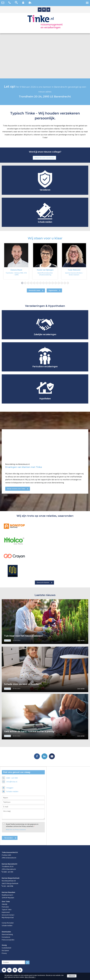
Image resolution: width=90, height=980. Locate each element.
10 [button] (50, 283)
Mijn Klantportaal (8, 917)
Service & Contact (8, 915)
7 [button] (41, 283)
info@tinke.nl (12, 782)
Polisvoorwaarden (8, 940)
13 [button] (59, 283)
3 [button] (29, 283)
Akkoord (72, 976)
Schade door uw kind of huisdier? (22, 684)
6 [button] (38, 283)
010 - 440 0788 (8, 886)
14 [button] (62, 283)
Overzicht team (34, 290)
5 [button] (35, 283)
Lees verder (81, 640)
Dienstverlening (7, 934)
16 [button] (68, 283)
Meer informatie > (30, 977)
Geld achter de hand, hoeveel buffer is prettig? (30, 731)
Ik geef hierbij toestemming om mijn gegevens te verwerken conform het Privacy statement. (22, 825)
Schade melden (12, 791)
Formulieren (6, 937)
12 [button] (56, 283)
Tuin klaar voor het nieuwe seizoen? (24, 636)
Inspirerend (6, 912)
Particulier (5, 907)
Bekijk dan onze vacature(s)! (44, 158)
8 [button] (44, 283)
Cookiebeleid (6, 948)
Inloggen (10, 788)
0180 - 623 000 (12, 778)
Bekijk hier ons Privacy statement (16, 830)
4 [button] (32, 283)
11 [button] (53, 283)
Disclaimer (5, 950)
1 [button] (23, 283)
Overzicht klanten (43, 582)
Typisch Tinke (7, 910)
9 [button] (47, 283)
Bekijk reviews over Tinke (16, 489)
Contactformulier (8, 923)
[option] (16, 261)
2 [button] (26, 283)
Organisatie (53, 290)
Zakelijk (5, 904)
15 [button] (65, 283)
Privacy (4, 953)
